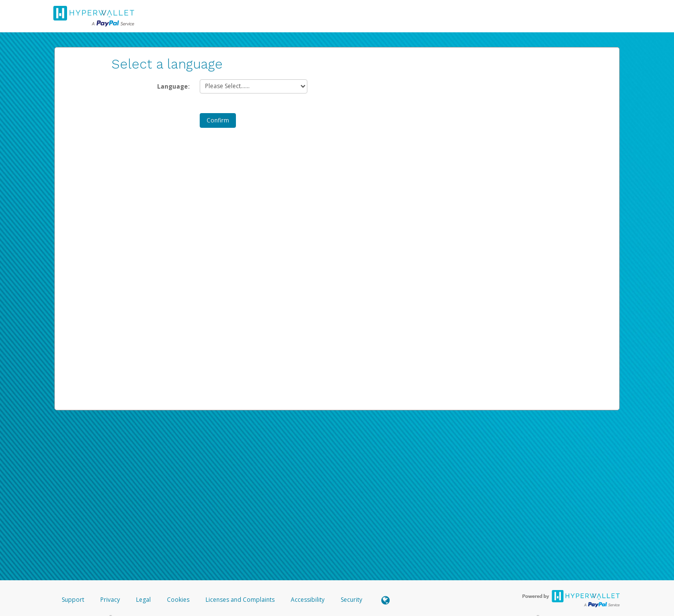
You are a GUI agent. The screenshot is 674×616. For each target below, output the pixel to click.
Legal (143, 600)
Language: (174, 86)
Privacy (110, 600)
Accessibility (308, 600)
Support (73, 600)
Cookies (178, 600)
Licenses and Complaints (241, 600)
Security (351, 600)
